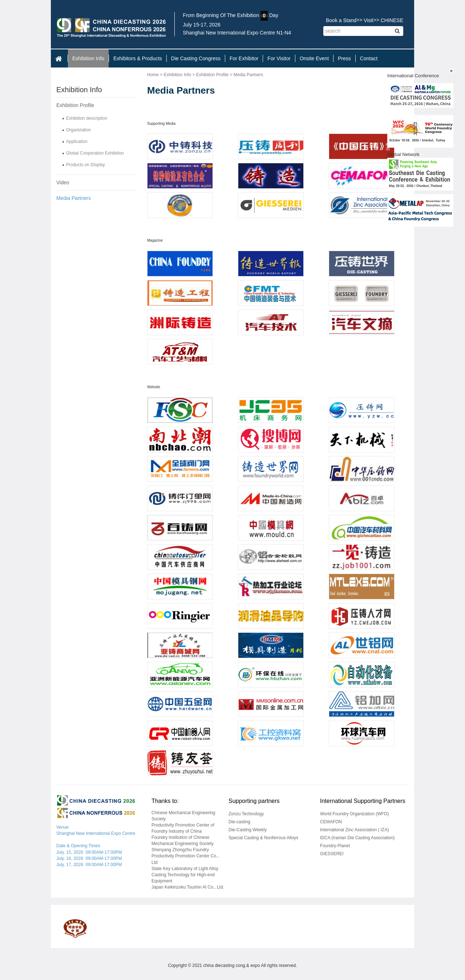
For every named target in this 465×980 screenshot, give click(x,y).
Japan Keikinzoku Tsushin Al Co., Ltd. (188, 887)
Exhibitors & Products (138, 58)
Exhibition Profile (75, 105)
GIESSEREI (332, 854)
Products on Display (86, 165)
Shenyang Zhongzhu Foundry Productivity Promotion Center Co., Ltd (185, 856)
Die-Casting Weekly (248, 830)
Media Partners (74, 198)
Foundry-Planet (335, 846)
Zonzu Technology (246, 814)
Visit (368, 20)
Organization (78, 130)
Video (63, 183)
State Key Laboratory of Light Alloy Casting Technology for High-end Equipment (185, 875)
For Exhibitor (244, 58)
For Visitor (279, 58)
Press (344, 58)
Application (77, 142)
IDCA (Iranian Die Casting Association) (357, 838)
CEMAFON (331, 822)
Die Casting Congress (196, 58)
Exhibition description (87, 118)
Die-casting (239, 822)
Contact (369, 58)
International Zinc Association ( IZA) (354, 830)
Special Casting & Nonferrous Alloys (263, 838)
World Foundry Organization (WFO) (354, 814)
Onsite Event (314, 58)
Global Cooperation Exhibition (95, 153)
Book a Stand (341, 20)
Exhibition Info (88, 58)
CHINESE (392, 20)
